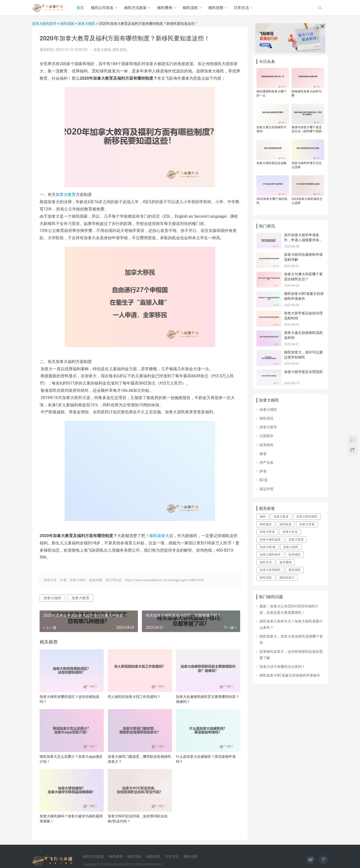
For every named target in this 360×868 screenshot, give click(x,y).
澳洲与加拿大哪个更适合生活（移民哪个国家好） (307, 129)
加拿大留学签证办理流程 (303, 372)
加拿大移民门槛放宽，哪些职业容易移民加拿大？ (139, 759)
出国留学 (266, 436)
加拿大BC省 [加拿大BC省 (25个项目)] (268, 547)
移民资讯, (120, 50)
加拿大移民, (103, 50)
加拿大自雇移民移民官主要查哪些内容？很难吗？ (208, 699)
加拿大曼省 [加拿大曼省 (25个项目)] (281, 517)
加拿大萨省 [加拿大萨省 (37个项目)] (267, 532)
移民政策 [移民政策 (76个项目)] (286, 524)
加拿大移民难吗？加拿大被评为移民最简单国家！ (71, 819)
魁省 (263, 454)
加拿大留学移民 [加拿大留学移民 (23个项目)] (307, 517)
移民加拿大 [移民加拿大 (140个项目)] (287, 578)
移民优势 (216, 8)
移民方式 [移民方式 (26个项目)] (266, 562)
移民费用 (165, 8)
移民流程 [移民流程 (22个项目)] (266, 578)
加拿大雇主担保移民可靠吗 (272, 129)
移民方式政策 (135, 8)
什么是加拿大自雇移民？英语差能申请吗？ (206, 759)
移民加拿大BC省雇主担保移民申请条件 (290, 675)
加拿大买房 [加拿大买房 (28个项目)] (296, 540)
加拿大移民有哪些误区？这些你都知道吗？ (69, 699)
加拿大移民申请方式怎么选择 (307, 165)
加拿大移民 (268, 410)
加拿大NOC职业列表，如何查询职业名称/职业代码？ (138, 819)
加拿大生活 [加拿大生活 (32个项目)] (290, 532)
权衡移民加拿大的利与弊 (307, 93)
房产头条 (266, 462)
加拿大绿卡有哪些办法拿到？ (282, 667)
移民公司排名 (102, 8)
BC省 (263, 480)
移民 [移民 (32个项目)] (263, 517)
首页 (80, 8)
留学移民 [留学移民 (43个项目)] (295, 570)
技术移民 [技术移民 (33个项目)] (295, 555)
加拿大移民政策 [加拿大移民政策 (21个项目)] (270, 540)
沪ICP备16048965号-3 (148, 864)
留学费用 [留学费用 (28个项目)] (286, 562)
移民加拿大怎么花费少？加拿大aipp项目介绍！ (71, 759)
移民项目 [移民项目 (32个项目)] (266, 524)
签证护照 (266, 489)
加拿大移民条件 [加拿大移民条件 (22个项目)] (270, 555)
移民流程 (190, 8)
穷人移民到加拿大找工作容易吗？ (134, 697)
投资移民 (266, 445)
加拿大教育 (66, 195)
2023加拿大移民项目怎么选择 (307, 201)
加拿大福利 (52, 598)
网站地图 (191, 856)
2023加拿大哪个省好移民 (272, 201)
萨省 (263, 471)
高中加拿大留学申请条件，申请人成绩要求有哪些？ (303, 240)
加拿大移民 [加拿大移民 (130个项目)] (291, 547)
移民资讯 (266, 418)
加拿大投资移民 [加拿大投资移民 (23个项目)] (270, 570)
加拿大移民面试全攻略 (272, 163)
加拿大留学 (268, 427)
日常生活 (241, 8)
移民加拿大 (159, 536)
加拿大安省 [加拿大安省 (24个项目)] (307, 524)
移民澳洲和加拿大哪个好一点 (272, 93)
